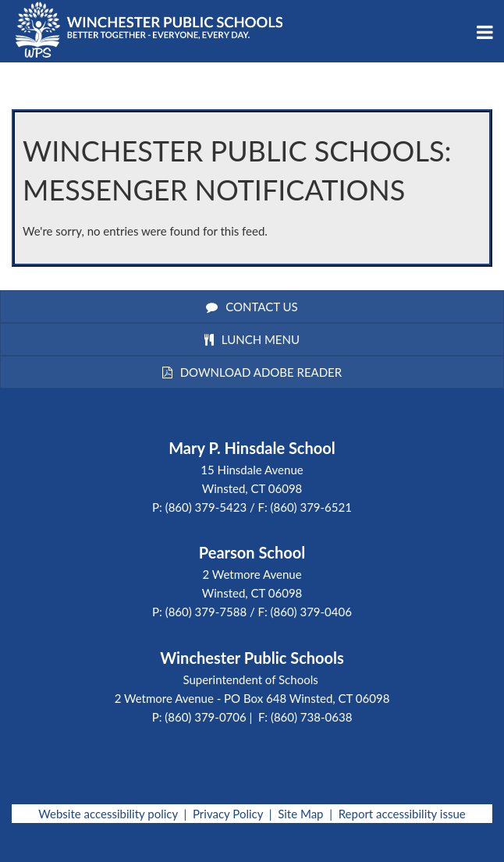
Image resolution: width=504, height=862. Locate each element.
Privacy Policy (228, 814)
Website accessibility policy (108, 814)
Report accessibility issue (402, 814)
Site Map (300, 814)
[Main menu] (484, 31)
